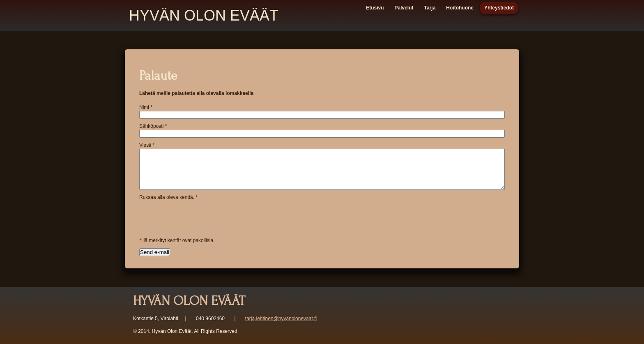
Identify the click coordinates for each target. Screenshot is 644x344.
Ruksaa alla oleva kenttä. (168, 197)
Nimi (146, 107)
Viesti (147, 145)
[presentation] (202, 217)
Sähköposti (153, 126)
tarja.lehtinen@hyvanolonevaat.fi (281, 319)
